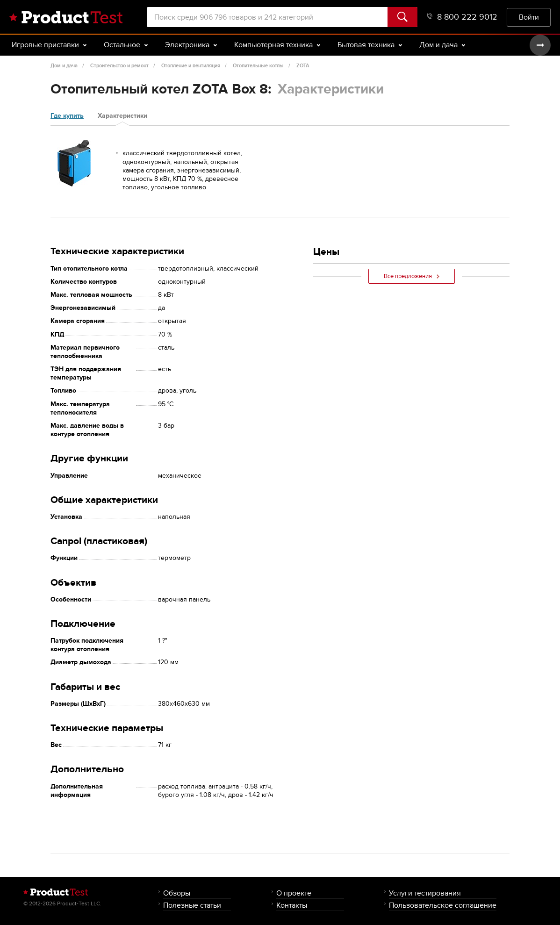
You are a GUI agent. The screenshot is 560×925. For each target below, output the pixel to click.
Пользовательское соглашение (443, 905)
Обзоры (177, 893)
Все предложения (412, 276)
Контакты (292, 905)
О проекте (294, 893)
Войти (529, 17)
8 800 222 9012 (462, 17)
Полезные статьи (192, 905)
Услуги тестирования (425, 893)
